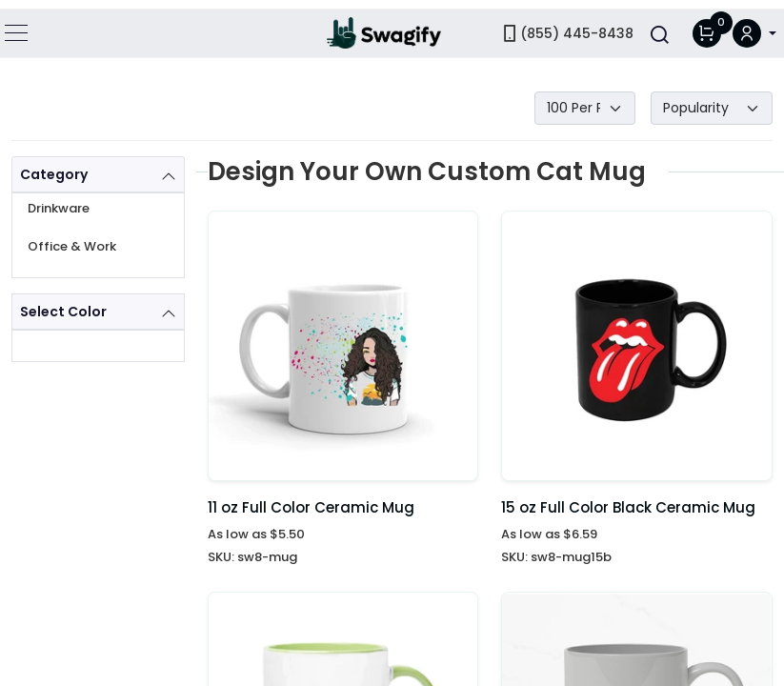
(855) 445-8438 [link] (567, 24)
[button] (754, 24)
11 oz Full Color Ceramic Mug (311, 507)
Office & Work (72, 246)
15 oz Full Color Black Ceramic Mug (628, 507)
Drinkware (59, 208)
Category (54, 174)
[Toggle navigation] (17, 24)
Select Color (63, 312)
